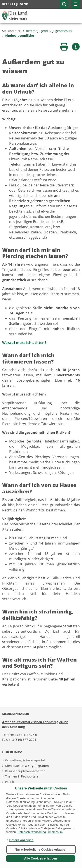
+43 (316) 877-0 (26, 735)
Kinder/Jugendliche (18, 36)
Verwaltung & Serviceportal (25, 760)
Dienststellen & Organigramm (27, 766)
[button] (20, 840)
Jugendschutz (61, 31)
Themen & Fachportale (22, 776)
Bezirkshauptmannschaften (25, 771)
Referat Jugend (35, 31)
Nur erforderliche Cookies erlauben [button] (41, 850)
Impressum (55, 832)
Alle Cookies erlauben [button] (40, 858)
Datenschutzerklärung (32, 832)
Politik (9, 782)
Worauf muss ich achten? (24, 343)
